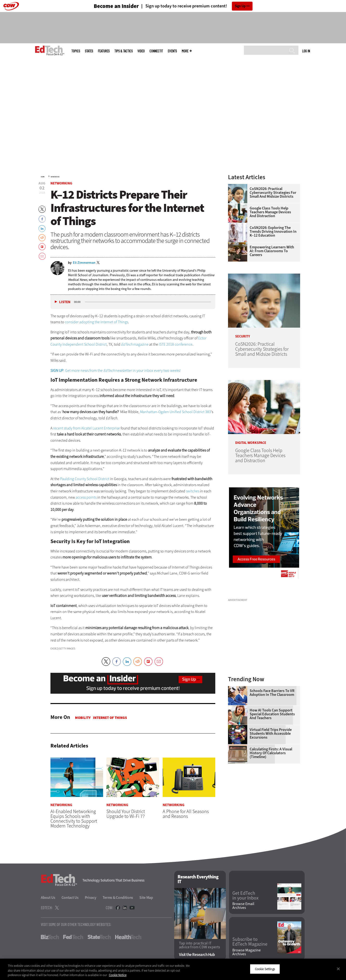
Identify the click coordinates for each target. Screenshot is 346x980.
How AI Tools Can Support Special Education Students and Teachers (272, 714)
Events (172, 51)
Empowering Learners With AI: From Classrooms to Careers (272, 251)
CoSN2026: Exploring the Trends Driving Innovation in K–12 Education (273, 232)
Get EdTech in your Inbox (245, 896)
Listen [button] (65, 302)
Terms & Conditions (118, 898)
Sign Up (240, 6)
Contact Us (70, 898)
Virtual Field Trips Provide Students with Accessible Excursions (271, 734)
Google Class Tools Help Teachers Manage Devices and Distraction (270, 212)
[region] (173, 969)
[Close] (338, 969)
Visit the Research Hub (197, 955)
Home (43, 177)
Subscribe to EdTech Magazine (250, 942)
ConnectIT (156, 51)
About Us (48, 898)
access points (86, 497)
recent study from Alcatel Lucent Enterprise (86, 428)
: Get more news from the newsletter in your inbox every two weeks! (116, 371)
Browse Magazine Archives (247, 952)
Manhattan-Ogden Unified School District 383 (176, 412)
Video (141, 51)
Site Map (146, 898)
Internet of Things (110, 718)
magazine (141, 344)
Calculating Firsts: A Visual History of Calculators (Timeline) (271, 753)
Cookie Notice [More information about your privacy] (118, 975)
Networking (55, 177)
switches (193, 491)
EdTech (127, 344)
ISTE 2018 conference (176, 344)
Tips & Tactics (124, 51)
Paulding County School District (85, 479)
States (89, 51)
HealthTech (128, 937)
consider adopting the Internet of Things (96, 322)
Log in (306, 51)
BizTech (50, 937)
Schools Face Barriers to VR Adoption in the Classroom (272, 693)
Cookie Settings (265, 969)
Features (104, 51)
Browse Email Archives (243, 906)
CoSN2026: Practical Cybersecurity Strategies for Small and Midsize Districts (273, 193)
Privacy (91, 898)
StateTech (99, 937)
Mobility (83, 718)
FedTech (73, 937)
